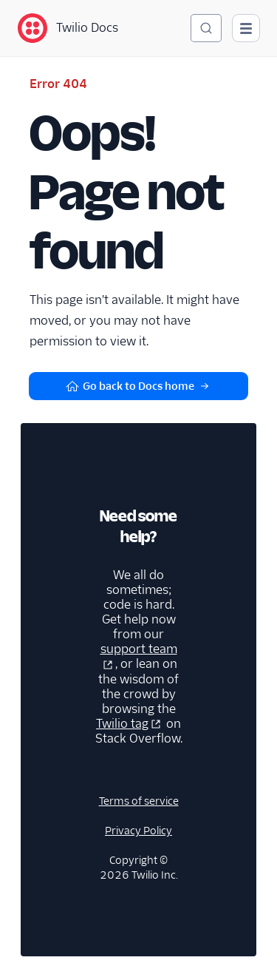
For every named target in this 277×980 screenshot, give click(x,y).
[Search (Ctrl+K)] (206, 28)
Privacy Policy (138, 831)
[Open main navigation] (246, 28)
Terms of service (139, 801)
